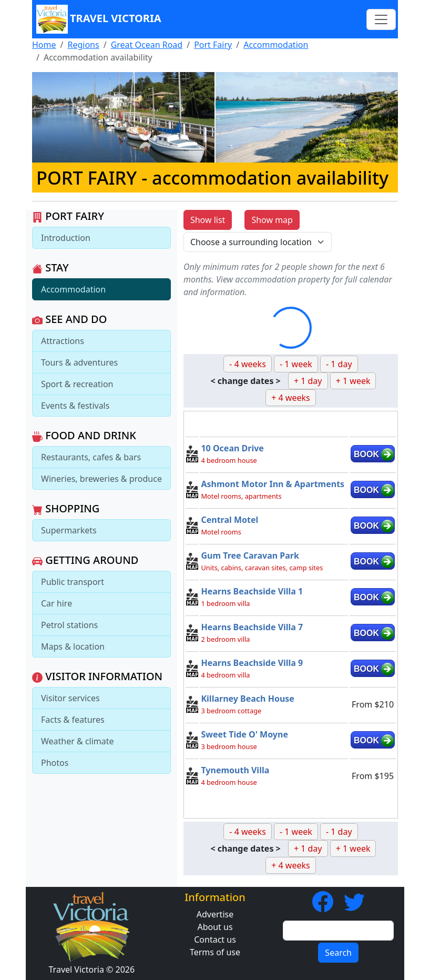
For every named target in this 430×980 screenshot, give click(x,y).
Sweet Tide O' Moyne (244, 734)
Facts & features (73, 720)
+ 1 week (353, 381)
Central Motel (229, 520)
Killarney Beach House (247, 699)
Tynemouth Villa (235, 770)
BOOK (366, 454)
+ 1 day (308, 381)
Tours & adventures (79, 362)
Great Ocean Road (147, 45)
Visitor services (70, 698)
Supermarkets (69, 530)
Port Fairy (213, 45)
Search (338, 953)
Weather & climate (78, 741)
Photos (55, 763)
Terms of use (215, 952)
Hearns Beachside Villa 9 (252, 663)
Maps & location (73, 646)
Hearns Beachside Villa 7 (252, 627)
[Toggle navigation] (381, 19)
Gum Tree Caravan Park (250, 555)
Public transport (73, 582)
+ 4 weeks (290, 398)
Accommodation (276, 45)
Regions (83, 45)
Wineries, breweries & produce (101, 479)
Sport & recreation (77, 384)
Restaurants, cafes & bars (91, 457)
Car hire (57, 603)
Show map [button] (272, 220)
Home (44, 45)
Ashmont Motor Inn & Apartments (273, 484)
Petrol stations (69, 625)
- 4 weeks (247, 364)
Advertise (215, 914)
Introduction (66, 238)
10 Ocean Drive (232, 448)
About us (215, 927)
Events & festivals (75, 406)
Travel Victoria (99, 19)
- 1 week (296, 364)
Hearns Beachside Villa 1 (252, 591)
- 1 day (339, 364)
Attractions (63, 341)
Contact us (215, 939)
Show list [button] (208, 220)
